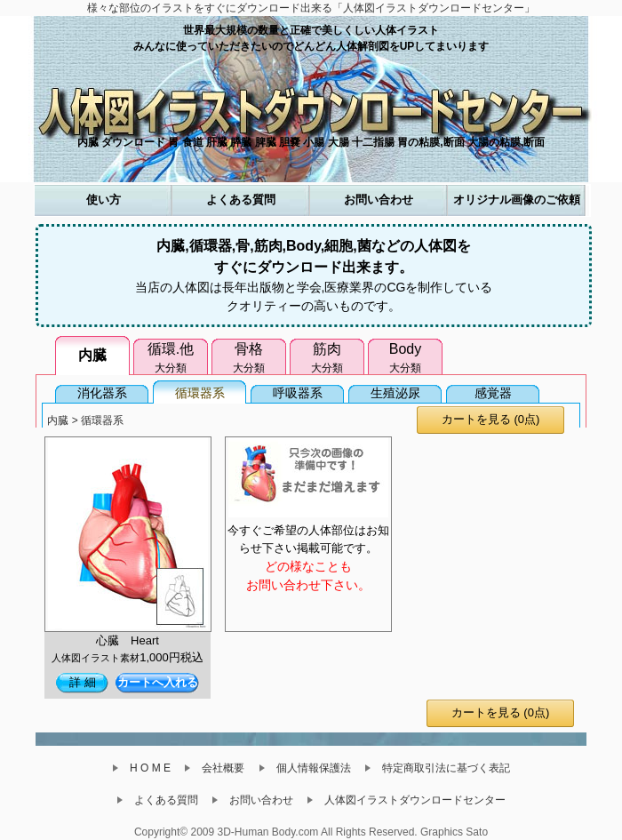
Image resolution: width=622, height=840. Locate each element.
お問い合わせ (379, 200)
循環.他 (171, 359)
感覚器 (493, 393)
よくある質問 (241, 200)
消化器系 (102, 393)
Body (405, 359)
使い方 (104, 200)
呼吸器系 (298, 393)
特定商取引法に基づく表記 (443, 768)
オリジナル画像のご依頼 (517, 200)
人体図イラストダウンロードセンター (411, 800)
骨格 (249, 359)
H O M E (147, 768)
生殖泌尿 (395, 393)
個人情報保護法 (310, 768)
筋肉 (327, 359)
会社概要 (219, 768)
